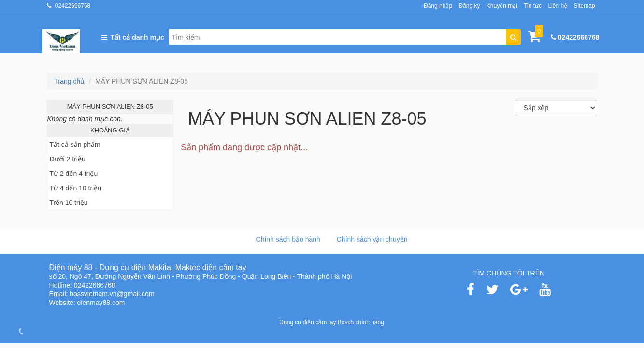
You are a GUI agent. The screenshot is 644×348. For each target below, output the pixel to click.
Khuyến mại (502, 6)
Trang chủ (70, 81)
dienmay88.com (101, 303)
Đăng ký (469, 6)
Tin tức (533, 6)
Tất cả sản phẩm (75, 145)
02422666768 (73, 6)
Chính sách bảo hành (288, 239)
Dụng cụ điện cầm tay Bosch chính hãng (332, 322)
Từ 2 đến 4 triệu (74, 174)
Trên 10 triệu (69, 203)
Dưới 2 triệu (68, 159)
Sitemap (584, 6)
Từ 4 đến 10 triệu (76, 188)
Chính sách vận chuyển (372, 239)
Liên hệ (558, 6)
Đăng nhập (438, 6)
